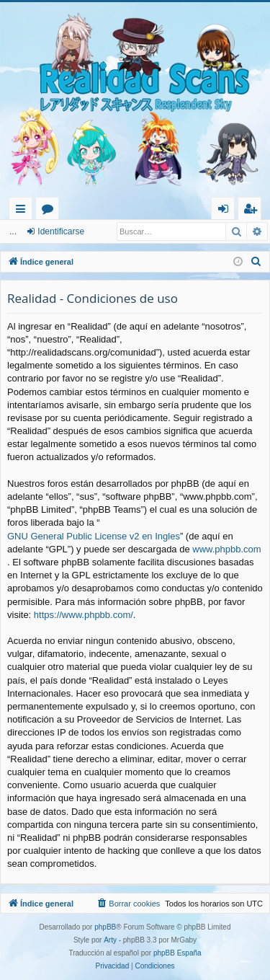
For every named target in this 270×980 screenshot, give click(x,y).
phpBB (105, 927)
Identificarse (61, 231)
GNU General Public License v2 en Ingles (94, 536)
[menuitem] (256, 262)
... (13, 231)
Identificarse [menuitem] (226, 211)
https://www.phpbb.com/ (84, 615)
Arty (110, 940)
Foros (50, 211)
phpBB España (177, 953)
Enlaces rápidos (23, 211)
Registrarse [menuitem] (253, 211)
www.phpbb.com (226, 549)
